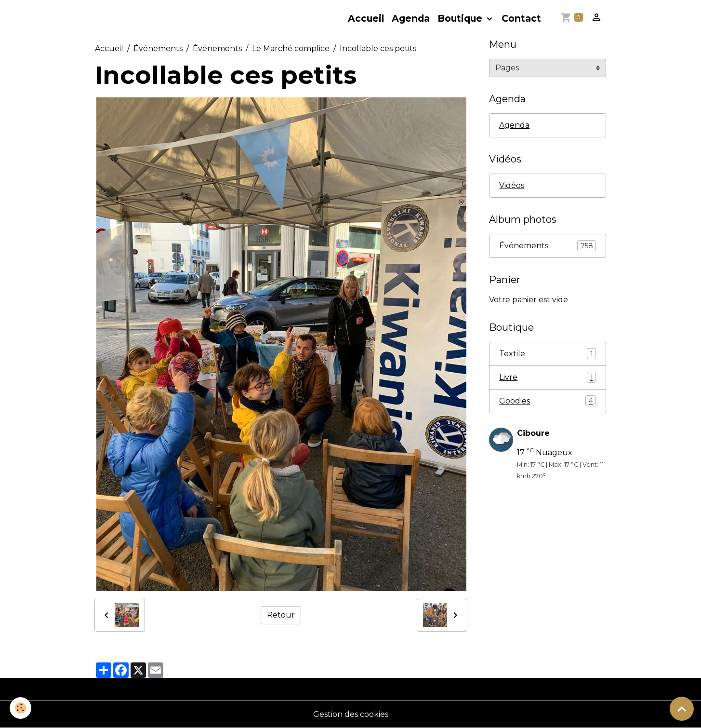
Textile (548, 354)
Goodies (548, 401)
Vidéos (512, 185)
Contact (521, 18)
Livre (548, 377)
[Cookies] (20, 708)
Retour (281, 615)
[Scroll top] (682, 709)
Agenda (411, 18)
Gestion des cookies (351, 714)
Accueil (366, 18)
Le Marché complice (291, 48)
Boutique (461, 18)
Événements (158, 48)
